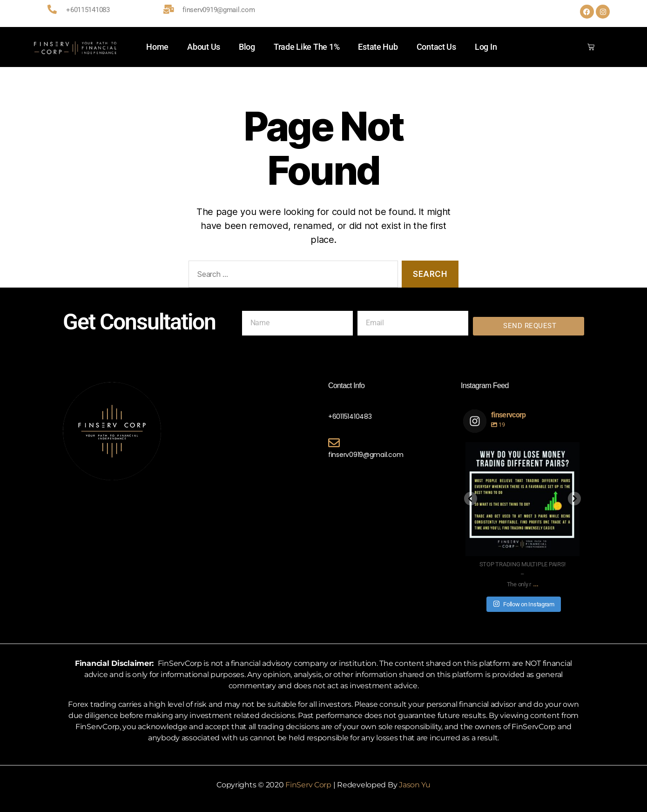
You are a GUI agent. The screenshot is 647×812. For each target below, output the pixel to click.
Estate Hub (378, 47)
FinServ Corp (308, 785)
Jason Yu (415, 785)
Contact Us (436, 47)
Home (157, 47)
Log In (486, 47)
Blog (247, 47)
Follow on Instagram (524, 604)
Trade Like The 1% (307, 47)
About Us (204, 47)
